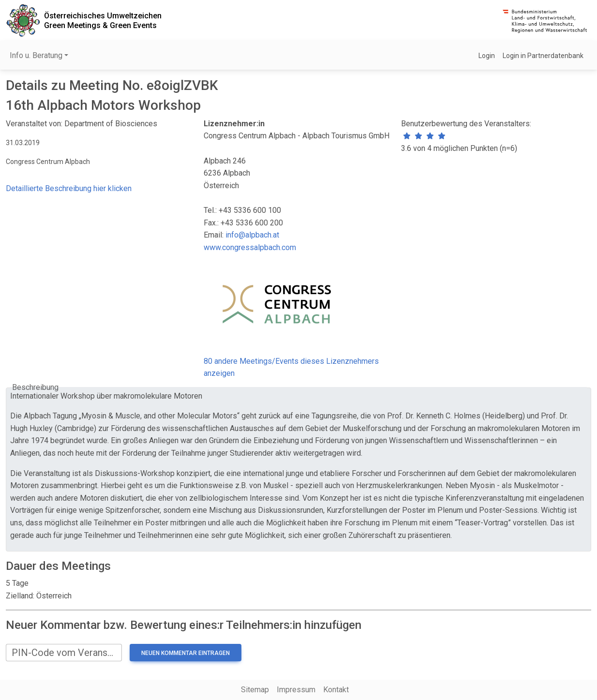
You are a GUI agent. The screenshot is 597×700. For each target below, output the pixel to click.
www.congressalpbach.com (250, 247)
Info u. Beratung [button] (36, 55)
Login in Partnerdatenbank (543, 56)
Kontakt (336, 690)
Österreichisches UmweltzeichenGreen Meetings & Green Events (103, 20)
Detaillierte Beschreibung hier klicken (69, 188)
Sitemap (255, 690)
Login (487, 56)
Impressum (296, 690)
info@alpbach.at (252, 235)
